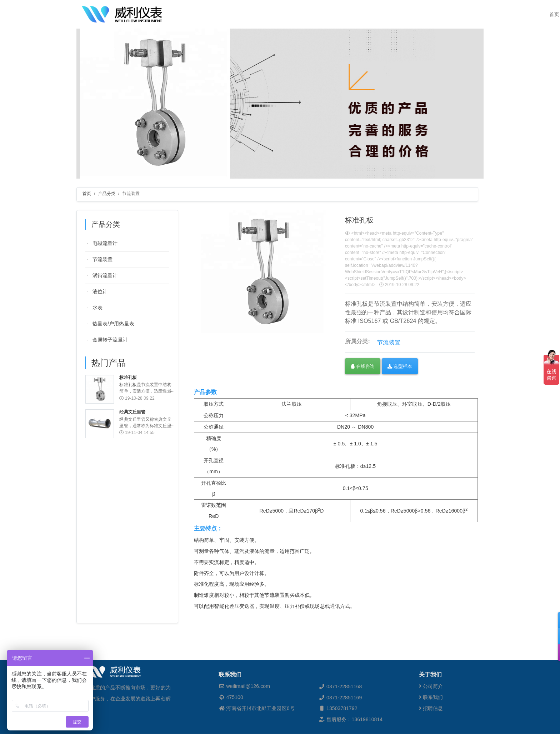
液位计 (100, 291)
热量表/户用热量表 (113, 324)
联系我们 (465, 14)
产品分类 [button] (332, 14)
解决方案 (362, 14)
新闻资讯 (414, 14)
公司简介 (431, 708)
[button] (550, 620)
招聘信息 (431, 730)
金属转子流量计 (110, 340)
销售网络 (387, 14)
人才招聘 (439, 14)
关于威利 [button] (302, 14)
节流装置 (102, 259)
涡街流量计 (105, 275)
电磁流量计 (105, 243)
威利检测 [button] (272, 14)
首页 (251, 14)
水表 (97, 308)
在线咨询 (363, 366)
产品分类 (107, 194)
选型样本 (400, 366)
